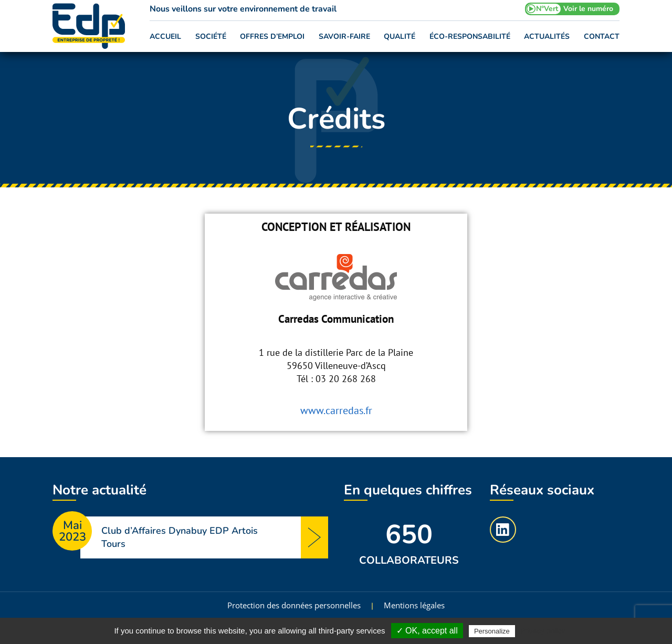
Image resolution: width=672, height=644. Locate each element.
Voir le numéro (588, 9)
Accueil (165, 36)
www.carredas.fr (336, 410)
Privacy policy (543, 631)
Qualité (400, 36)
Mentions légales (414, 605)
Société (211, 36)
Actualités (547, 36)
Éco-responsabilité (470, 36)
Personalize (492, 631)
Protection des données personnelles (294, 605)
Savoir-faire (344, 36)
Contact (602, 36)
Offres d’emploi (272, 36)
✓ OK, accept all (427, 631)
